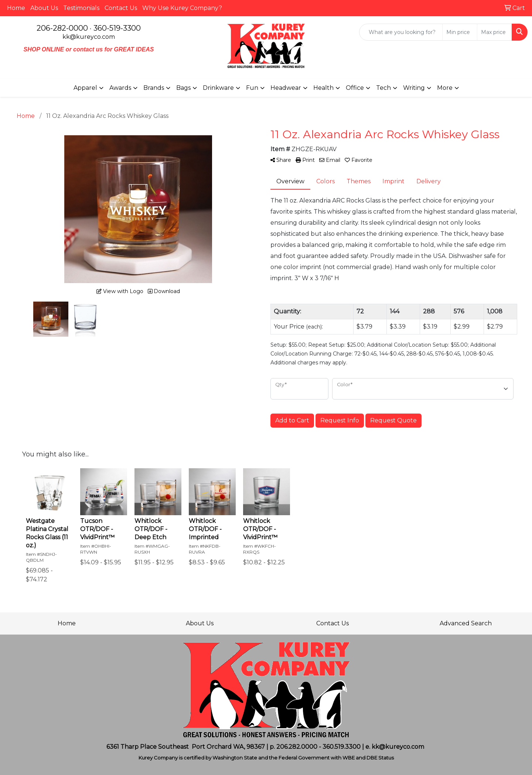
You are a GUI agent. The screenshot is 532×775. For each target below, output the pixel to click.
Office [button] (355, 88)
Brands (154, 88)
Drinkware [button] (218, 88)
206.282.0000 (297, 747)
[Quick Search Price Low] (460, 32)
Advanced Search (466, 623)
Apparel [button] (85, 88)
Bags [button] (183, 88)
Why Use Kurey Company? (182, 8)
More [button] (445, 88)
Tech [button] (383, 88)
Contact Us (121, 8)
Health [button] (323, 88)
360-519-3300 (117, 28)
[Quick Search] (401, 32)
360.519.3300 (342, 747)
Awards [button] (120, 88)
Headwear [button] (286, 88)
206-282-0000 (62, 28)
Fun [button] (252, 88)
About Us (44, 8)
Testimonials (81, 8)
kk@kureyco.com (89, 37)
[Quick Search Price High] (495, 32)
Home (16, 8)
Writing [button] (414, 88)
